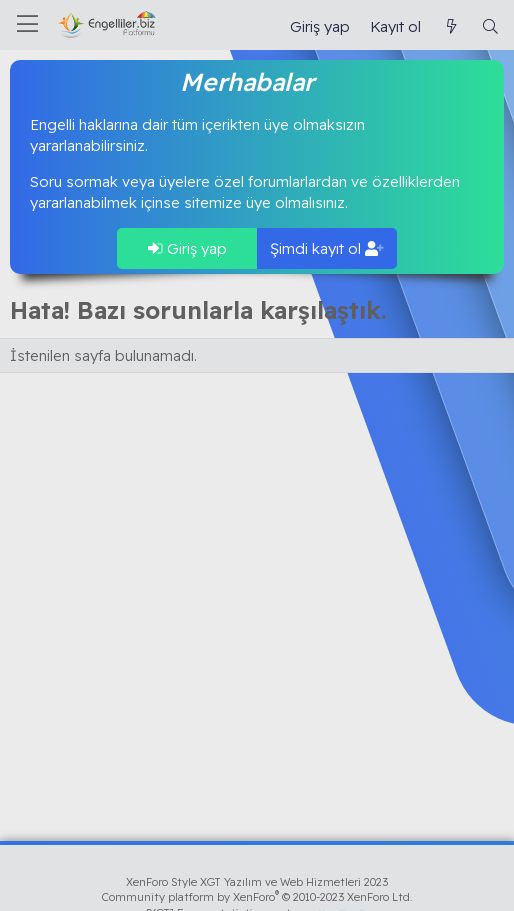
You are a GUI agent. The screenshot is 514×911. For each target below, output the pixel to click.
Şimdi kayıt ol (327, 248)
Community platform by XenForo (257, 897)
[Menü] (27, 25)
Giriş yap (187, 248)
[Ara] (490, 26)
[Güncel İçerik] (450, 26)
